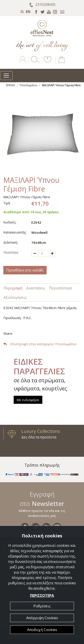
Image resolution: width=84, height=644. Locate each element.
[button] (47, 63)
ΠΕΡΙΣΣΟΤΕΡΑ (42, 596)
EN (28, 12)
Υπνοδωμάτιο (28, 85)
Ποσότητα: (11, 252)
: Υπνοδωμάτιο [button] (40, 344)
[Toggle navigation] (6, 76)
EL (23, 12)
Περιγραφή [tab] (13, 288)
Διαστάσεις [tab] (36, 288)
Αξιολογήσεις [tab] (15, 297)
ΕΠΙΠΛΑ (11, 85)
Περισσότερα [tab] (60, 288)
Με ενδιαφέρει (28, 400)
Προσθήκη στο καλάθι (25, 270)
